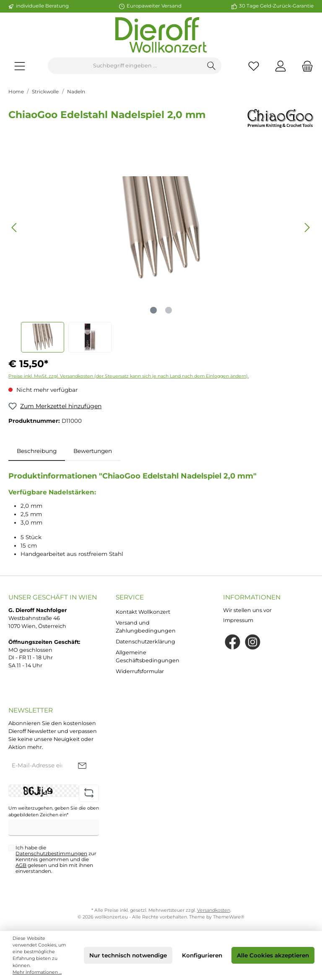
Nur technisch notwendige (128, 955)
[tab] (37, 451)
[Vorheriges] (15, 228)
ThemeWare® (229, 917)
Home (16, 92)
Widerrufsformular (140, 671)
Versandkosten (214, 910)
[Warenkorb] (305, 66)
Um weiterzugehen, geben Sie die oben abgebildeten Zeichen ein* (54, 812)
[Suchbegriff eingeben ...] (125, 66)
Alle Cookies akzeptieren (273, 955)
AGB (21, 865)
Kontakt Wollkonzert (143, 612)
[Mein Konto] (280, 66)
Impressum (238, 620)
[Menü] (20, 66)
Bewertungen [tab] (93, 451)
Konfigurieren (202, 955)
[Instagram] (253, 642)
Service (130, 597)
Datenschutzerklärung (145, 642)
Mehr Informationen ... (37, 972)
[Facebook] (232, 642)
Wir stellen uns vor (247, 610)
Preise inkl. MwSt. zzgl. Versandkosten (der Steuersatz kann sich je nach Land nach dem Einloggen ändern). (129, 376)
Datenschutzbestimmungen (51, 854)
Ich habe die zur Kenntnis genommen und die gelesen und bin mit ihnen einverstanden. (56, 860)
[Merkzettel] (254, 66)
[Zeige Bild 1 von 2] (153, 310)
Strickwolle (45, 92)
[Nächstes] (307, 228)
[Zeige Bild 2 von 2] (169, 310)
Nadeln (76, 92)
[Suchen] (212, 66)
